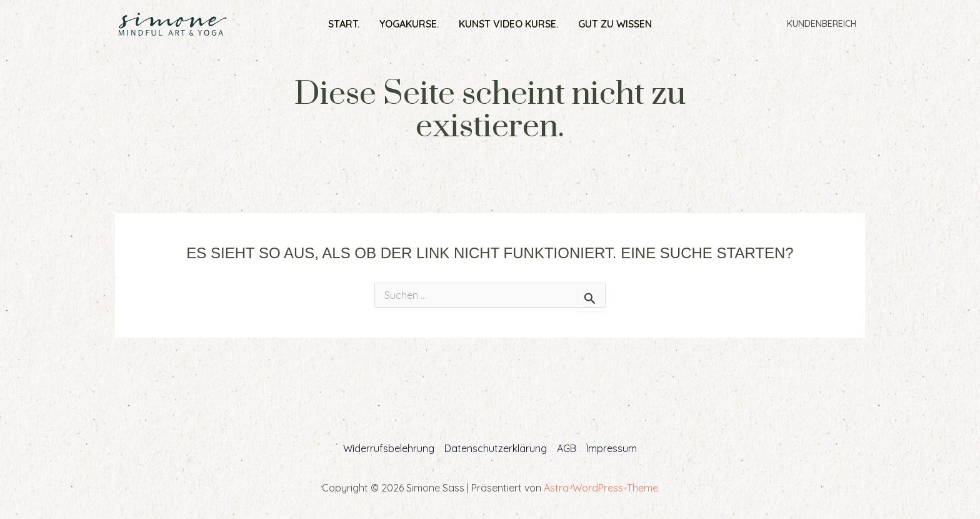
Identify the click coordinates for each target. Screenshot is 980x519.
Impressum (612, 448)
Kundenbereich (822, 24)
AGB (567, 448)
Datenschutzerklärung (496, 448)
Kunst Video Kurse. (508, 24)
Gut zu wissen (615, 24)
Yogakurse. (409, 24)
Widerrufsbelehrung (389, 448)
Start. (344, 24)
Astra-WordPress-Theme (601, 488)
